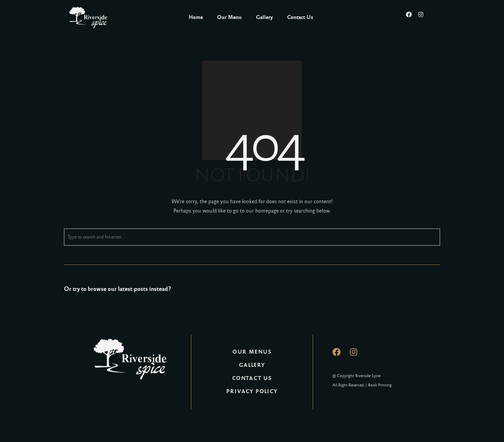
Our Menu (229, 17)
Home (196, 17)
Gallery (264, 17)
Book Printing (380, 385)
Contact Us (300, 17)
